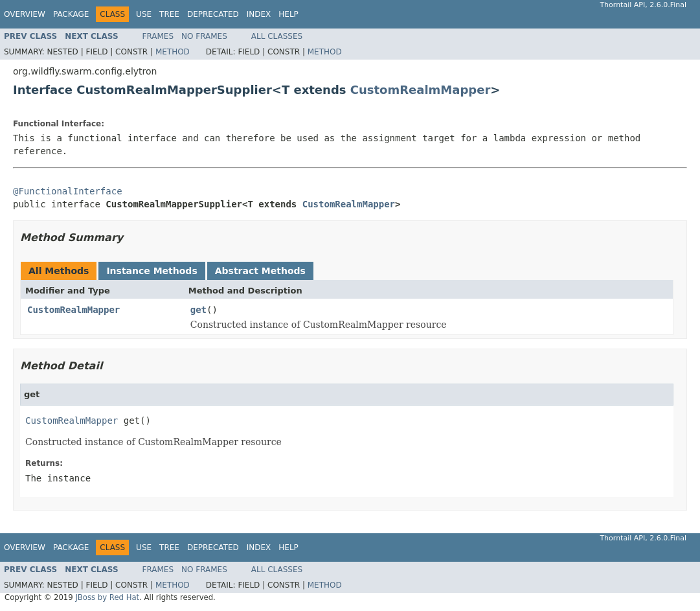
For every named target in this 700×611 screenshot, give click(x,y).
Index (259, 14)
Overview (25, 14)
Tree (169, 14)
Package (71, 14)
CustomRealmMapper (421, 90)
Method (173, 52)
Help (288, 14)
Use (144, 14)
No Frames (204, 36)
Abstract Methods (260, 271)
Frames (158, 36)
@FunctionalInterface (68, 191)
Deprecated (213, 14)
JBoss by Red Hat (107, 597)
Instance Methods (152, 271)
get (198, 310)
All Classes (277, 36)
